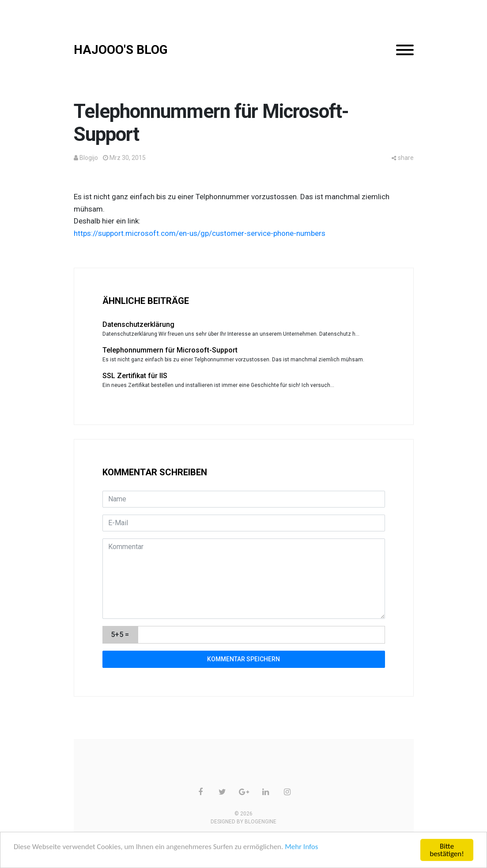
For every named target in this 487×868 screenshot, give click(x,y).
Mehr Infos (301, 847)
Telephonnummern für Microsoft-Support (170, 350)
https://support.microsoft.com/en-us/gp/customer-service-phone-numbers (200, 233)
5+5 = (120, 635)
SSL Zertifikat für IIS (135, 376)
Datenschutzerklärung (138, 324)
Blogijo (89, 158)
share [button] (403, 158)
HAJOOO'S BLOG (121, 50)
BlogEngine (260, 822)
